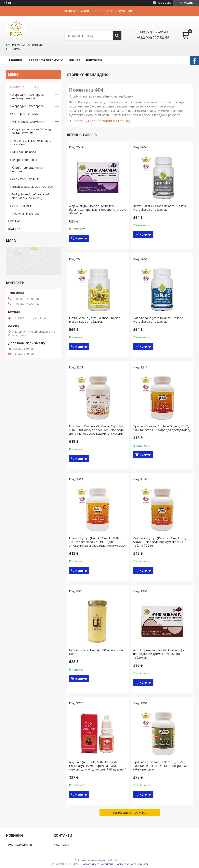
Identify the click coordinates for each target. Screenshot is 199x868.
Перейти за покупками (114, 11)
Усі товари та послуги (128, 812)
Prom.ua (120, 860)
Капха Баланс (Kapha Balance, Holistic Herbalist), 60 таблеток (160, 208)
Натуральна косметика (28, 121)
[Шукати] (117, 36)
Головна (16, 60)
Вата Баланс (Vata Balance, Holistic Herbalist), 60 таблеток (158, 320)
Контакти (94, 60)
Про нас (74, 60)
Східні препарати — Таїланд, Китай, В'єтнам (32, 131)
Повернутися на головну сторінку (102, 121)
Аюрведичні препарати (28, 106)
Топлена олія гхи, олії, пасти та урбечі (32, 142)
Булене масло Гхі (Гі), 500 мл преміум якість (96, 652)
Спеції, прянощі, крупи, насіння (28, 169)
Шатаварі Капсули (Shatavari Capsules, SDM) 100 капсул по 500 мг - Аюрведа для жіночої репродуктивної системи (97, 430)
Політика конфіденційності (132, 864)
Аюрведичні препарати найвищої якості (28, 96)
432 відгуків (164, 3)
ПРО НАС (14, 221)
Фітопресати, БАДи (25, 114)
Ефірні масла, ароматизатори (33, 187)
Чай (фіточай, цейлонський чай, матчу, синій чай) (31, 196)
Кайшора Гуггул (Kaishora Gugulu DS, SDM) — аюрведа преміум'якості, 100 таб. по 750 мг (160, 542)
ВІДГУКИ (14, 229)
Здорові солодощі (25, 160)
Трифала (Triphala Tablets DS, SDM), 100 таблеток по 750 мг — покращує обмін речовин (160, 766)
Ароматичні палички (26, 179)
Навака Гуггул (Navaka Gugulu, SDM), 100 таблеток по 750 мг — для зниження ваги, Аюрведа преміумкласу (97, 542)
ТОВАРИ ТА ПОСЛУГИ (24, 87)
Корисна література (26, 213)
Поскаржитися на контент (97, 864)
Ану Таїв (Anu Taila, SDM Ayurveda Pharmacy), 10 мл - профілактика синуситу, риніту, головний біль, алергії (98, 766)
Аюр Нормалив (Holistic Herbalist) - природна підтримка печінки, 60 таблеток (159, 654)
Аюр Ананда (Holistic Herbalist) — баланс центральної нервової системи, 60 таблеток (98, 209)
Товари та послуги (44, 60)
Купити (81, 238)
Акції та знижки (23, 206)
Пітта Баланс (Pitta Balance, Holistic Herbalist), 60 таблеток (95, 320)
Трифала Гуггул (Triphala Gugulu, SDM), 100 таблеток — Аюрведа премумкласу (162, 428)
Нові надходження (21, 844)
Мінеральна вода (24, 152)
